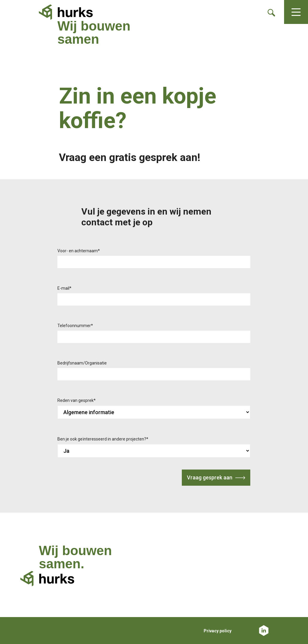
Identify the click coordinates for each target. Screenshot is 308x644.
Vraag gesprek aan (210, 477)
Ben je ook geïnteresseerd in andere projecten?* (103, 439)
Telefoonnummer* (75, 326)
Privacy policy (218, 631)
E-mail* (64, 288)
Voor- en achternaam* (79, 251)
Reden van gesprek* (77, 400)
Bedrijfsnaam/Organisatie (82, 363)
